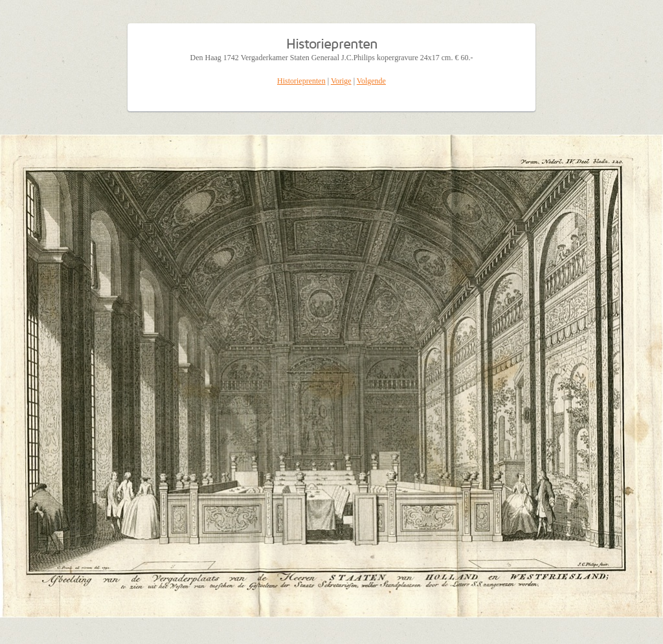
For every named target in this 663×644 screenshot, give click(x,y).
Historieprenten (301, 81)
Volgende (371, 81)
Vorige (341, 81)
